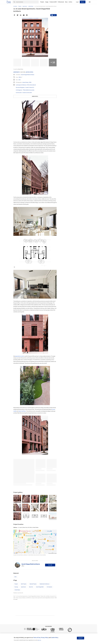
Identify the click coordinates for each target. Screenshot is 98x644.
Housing (16, 587)
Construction (19, 93)
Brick (16, 577)
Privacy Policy (45, 638)
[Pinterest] (27, 15)
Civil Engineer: (19, 90)
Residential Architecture (45, 584)
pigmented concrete (19, 356)
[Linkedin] (21, 15)
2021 (20, 80)
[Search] (27, 2)
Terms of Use (37, 638)
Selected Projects (33, 584)
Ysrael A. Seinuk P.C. (30, 87)
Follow (50, 565)
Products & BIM (53, 2)
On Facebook (49, 587)
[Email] (24, 15)
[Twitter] (18, 15)
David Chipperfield (40, 587)
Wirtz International (31, 85)
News (66, 2)
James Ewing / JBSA (27, 82)
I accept (80, 638)
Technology (73, 523)
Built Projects (24, 584)
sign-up (39, 640)
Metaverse (64, 526)
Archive (70, 2)
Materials (81, 523)
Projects (42, 2)
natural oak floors (22, 411)
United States (30, 72)
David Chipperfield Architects (28, 75)
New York (31, 587)
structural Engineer (20, 87)
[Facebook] (14, 15)
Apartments (17, 72)
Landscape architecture (21, 85)
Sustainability (65, 523)
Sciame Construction (27, 93)
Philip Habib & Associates (29, 90)
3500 (20, 77)
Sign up (83, 2)
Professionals (61, 2)
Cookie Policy (55, 638)
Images (47, 2)
